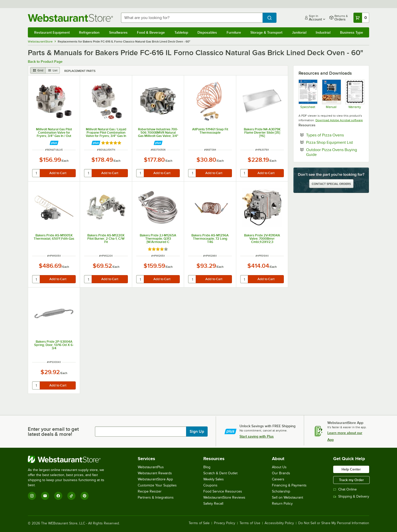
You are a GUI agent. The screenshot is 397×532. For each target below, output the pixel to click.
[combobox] (192, 18)
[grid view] (38, 70)
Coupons (210, 485)
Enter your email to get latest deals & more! (53, 432)
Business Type (352, 32)
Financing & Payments (289, 485)
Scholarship (281, 491)
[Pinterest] (85, 496)
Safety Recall (213, 504)
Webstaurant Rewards (155, 473)
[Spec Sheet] (308, 94)
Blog (207, 467)
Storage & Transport (266, 32)
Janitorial (299, 32)
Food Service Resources (223, 491)
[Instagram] (32, 496)
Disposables (207, 32)
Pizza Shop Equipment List (335, 142)
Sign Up (197, 432)
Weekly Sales (214, 479)
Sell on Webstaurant (287, 497)
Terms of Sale (199, 523)
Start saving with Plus (257, 436)
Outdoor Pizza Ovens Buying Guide (332, 152)
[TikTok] (71, 496)
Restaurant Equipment (52, 32)
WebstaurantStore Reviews (224, 497)
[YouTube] (45, 496)
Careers (278, 479)
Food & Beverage (151, 32)
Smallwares (118, 32)
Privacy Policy (225, 523)
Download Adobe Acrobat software (339, 120)
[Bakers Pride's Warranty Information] (355, 94)
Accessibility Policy (279, 523)
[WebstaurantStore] (70, 459)
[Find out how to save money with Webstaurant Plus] (54, 143)
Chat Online (345, 489)
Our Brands (281, 473)
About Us (279, 467)
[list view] (53, 70)
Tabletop (181, 32)
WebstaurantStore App (155, 479)
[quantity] (36, 173)
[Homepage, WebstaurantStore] (70, 18)
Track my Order (351, 480)
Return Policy (282, 504)
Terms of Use (250, 523)
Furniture (234, 32)
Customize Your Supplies (157, 485)
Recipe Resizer (150, 491)
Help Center (351, 469)
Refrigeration (89, 32)
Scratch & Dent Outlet (220, 473)
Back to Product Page (45, 62)
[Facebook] (58, 496)
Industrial (323, 32)
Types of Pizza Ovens (335, 135)
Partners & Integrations (156, 497)
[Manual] (331, 94)
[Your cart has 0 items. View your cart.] (361, 18)
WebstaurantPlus (151, 467)
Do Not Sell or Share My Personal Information (334, 523)
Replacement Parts (80, 71)
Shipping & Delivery (351, 496)
